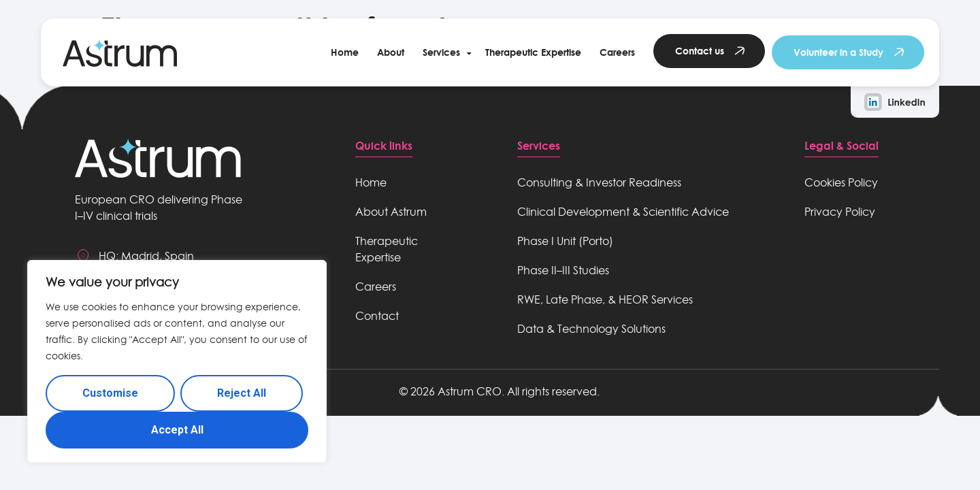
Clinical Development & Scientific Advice (623, 212)
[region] (177, 361)
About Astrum (391, 212)
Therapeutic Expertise (533, 52)
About (391, 52)
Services (441, 52)
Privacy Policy (840, 212)
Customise (110, 393)
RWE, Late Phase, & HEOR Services (605, 299)
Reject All (242, 393)
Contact (377, 316)
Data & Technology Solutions (591, 329)
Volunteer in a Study (838, 52)
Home (345, 52)
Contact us (700, 51)
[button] (445, 52)
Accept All (177, 430)
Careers (617, 52)
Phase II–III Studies (563, 270)
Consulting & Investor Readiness (599, 182)
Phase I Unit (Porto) (565, 241)
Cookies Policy (841, 182)
